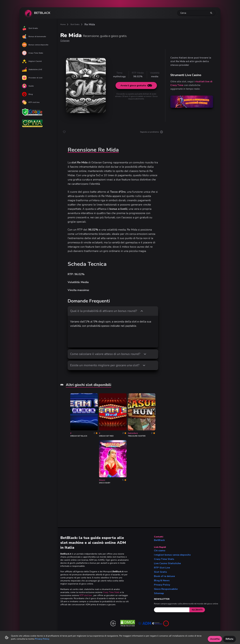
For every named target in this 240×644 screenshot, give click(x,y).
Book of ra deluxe (164, 576)
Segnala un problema (152, 132)
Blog (27, 94)
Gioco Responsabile (166, 589)
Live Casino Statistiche (167, 563)
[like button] (64, 132)
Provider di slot (32, 78)
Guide (28, 86)
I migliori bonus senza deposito (172, 555)
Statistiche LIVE (32, 69)
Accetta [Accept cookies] (215, 639)
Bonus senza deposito (35, 45)
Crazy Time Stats (33, 53)
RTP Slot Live (162, 568)
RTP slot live (31, 102)
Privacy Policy (162, 585)
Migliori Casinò (32, 61)
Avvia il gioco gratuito (136, 86)
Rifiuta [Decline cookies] (229, 639)
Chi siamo (160, 551)
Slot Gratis (30, 28)
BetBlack (159, 540)
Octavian (65, 41)
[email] (172, 610)
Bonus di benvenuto (34, 36)
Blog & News (162, 580)
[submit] (197, 610)
